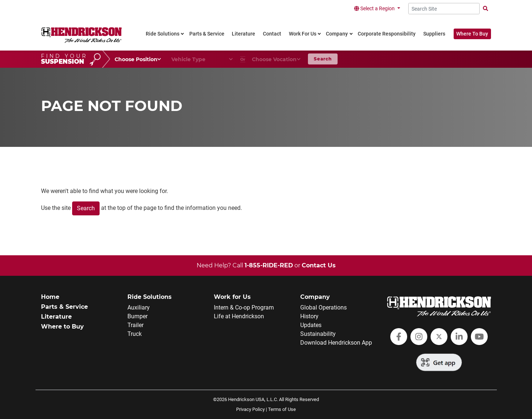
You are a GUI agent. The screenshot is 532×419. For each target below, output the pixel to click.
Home (50, 297)
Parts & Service (64, 307)
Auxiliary (139, 307)
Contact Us (319, 265)
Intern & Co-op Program (244, 307)
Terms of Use (282, 409)
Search (86, 208)
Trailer (135, 325)
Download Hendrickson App (336, 343)
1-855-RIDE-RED (269, 265)
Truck (135, 334)
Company (315, 297)
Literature (56, 317)
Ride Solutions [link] (163, 34)
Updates (311, 325)
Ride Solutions (150, 297)
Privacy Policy (250, 409)
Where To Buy (472, 34)
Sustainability (318, 334)
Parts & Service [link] (207, 34)
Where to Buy (62, 327)
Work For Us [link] (303, 34)
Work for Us (232, 297)
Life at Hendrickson (239, 316)
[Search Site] (444, 9)
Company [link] (337, 34)
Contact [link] (272, 34)
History (309, 316)
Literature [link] (243, 34)
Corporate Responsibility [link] (387, 34)
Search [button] (323, 59)
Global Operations (323, 307)
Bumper (137, 316)
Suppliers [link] (434, 34)
